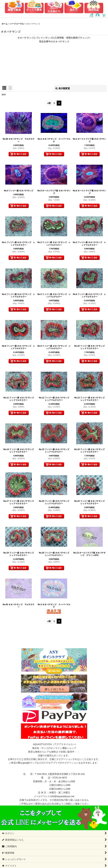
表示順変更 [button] (63, 88)
